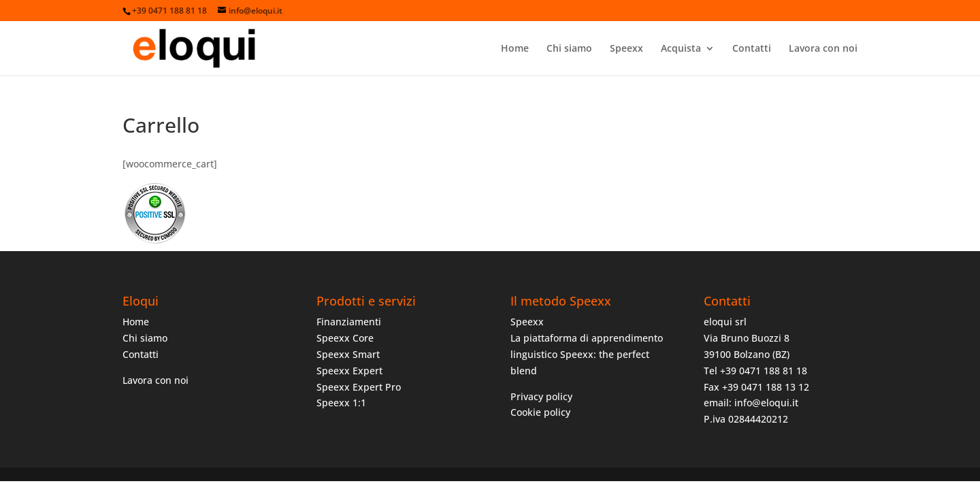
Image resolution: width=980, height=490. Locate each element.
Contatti (752, 49)
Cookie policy (540, 412)
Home (515, 49)
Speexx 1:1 (341, 403)
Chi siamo (569, 49)
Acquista (681, 49)
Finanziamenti (349, 322)
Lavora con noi (823, 49)
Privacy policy (541, 396)
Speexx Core (345, 338)
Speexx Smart (348, 354)
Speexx (626, 49)
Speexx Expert (349, 371)
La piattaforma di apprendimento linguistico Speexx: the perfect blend (587, 354)
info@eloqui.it (766, 403)
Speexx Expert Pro (359, 387)
